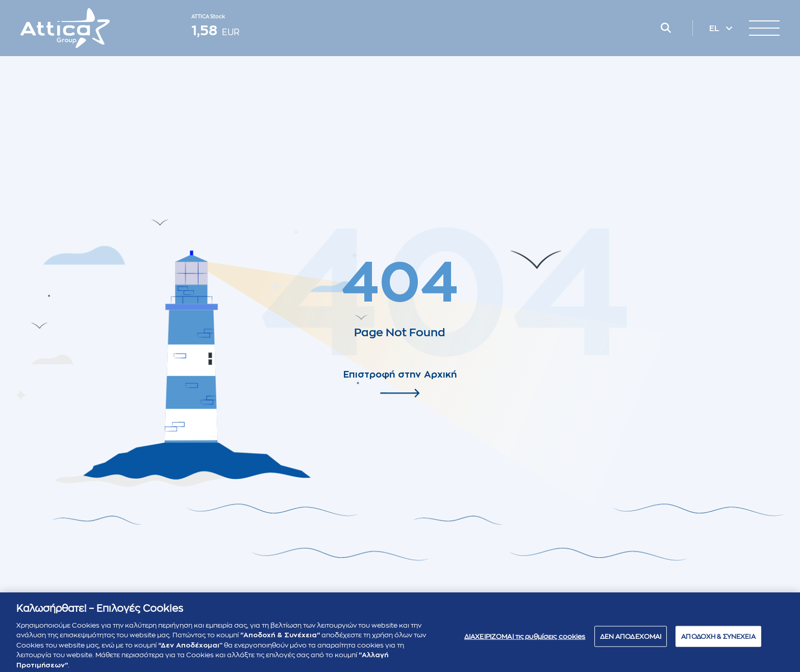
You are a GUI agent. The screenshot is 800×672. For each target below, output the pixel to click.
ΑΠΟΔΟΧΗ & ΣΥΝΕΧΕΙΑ (718, 642)
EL (715, 29)
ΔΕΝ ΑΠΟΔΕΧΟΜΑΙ (631, 642)
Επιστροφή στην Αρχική (400, 375)
